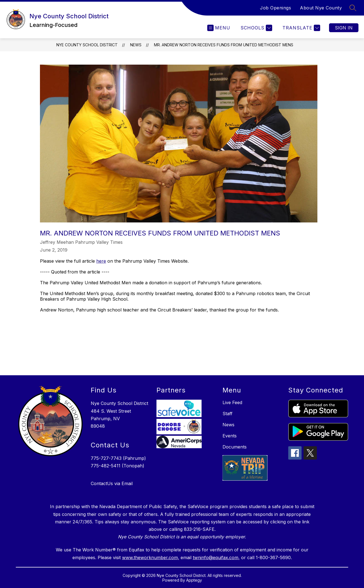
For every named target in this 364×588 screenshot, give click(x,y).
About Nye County (321, 8)
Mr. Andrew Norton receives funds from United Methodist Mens (224, 45)
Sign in (344, 28)
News (136, 45)
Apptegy (194, 580)
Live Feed (232, 402)
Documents (235, 447)
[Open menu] (219, 28)
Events (230, 436)
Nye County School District (87, 45)
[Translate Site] (301, 28)
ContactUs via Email (112, 483)
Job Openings (275, 8)
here (101, 261)
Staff (228, 414)
